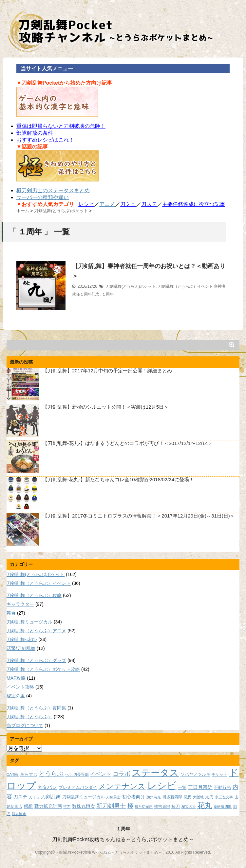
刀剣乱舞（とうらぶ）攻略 (34, 595)
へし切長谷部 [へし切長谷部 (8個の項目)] (77, 774)
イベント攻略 (20, 687)
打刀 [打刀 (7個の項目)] (67, 807)
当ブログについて (25, 725)
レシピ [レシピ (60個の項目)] (162, 786)
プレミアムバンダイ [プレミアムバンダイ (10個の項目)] (78, 787)
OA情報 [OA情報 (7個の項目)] (13, 774)
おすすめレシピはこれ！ (45, 140)
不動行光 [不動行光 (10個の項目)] (222, 787)
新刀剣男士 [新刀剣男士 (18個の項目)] (111, 806)
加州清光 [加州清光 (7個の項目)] (154, 797)
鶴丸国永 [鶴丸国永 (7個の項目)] (19, 814)
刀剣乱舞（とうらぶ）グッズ (36, 660)
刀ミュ (128, 204)
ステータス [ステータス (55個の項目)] (155, 773)
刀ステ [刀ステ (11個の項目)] (20, 797)
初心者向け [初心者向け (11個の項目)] (134, 797)
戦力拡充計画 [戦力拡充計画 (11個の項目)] (48, 806)
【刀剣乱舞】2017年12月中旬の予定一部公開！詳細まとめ (107, 371)
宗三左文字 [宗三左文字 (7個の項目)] (224, 797)
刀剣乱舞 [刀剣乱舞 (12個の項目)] (51, 797)
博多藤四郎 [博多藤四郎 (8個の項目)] (172, 797)
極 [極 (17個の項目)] (130, 806)
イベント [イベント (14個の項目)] (101, 774)
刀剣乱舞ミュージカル (29, 622)
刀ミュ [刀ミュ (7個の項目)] (34, 797)
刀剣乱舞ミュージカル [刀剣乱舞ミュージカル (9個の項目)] (84, 797)
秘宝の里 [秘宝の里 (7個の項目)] (189, 807)
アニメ (107, 204)
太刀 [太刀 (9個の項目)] (209, 797)
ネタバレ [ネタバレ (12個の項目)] (47, 787)
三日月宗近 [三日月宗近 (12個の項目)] (200, 787)
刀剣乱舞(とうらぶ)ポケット (131, 286)
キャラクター (20, 604)
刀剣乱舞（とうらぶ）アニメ (36, 631)
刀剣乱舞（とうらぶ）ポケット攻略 (43, 669)
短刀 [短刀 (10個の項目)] (176, 806)
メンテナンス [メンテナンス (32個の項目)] (122, 786)
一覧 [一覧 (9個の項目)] (182, 788)
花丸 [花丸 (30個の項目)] (205, 805)
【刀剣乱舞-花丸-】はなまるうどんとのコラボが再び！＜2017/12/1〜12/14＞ (128, 443)
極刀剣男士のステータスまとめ (53, 190)
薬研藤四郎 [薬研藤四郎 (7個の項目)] (223, 807)
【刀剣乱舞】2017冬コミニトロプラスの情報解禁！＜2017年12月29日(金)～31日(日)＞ (139, 516)
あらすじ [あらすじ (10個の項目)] (29, 774)
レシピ (86, 204)
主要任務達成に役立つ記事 (194, 204)
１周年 (108, 294)
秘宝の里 (16, 696)
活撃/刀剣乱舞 (21, 648)
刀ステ (149, 204)
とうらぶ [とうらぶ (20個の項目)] (51, 774)
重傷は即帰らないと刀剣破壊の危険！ (61, 126)
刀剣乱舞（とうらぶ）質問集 (36, 708)
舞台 (11, 613)
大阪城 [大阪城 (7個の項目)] (198, 797)
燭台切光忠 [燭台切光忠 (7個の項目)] (144, 807)
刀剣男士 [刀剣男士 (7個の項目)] (113, 797)
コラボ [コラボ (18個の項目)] (122, 774)
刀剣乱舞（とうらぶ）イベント (185, 286)
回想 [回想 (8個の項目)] (187, 797)
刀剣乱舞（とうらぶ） (29, 717)
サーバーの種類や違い (43, 197)
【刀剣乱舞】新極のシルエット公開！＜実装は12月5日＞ (106, 407)
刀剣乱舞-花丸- (22, 639)
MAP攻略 (16, 678)
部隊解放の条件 (35, 133)
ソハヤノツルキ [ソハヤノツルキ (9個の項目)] (195, 774)
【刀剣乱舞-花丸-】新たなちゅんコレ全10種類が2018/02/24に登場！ (118, 479)
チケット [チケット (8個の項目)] (219, 774)
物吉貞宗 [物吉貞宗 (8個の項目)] (162, 806)
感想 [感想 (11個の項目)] (28, 806)
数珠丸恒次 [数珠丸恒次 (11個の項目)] (84, 806)
